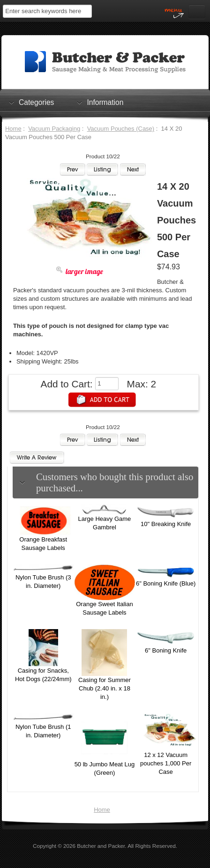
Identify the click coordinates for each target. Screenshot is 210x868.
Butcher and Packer (101, 846)
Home (13, 129)
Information (105, 102)
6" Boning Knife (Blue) (166, 583)
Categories (36, 102)
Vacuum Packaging (54, 129)
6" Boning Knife (166, 650)
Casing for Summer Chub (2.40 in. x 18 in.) (105, 688)
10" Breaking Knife (166, 524)
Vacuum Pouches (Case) (121, 129)
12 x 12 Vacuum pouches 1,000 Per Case (166, 763)
